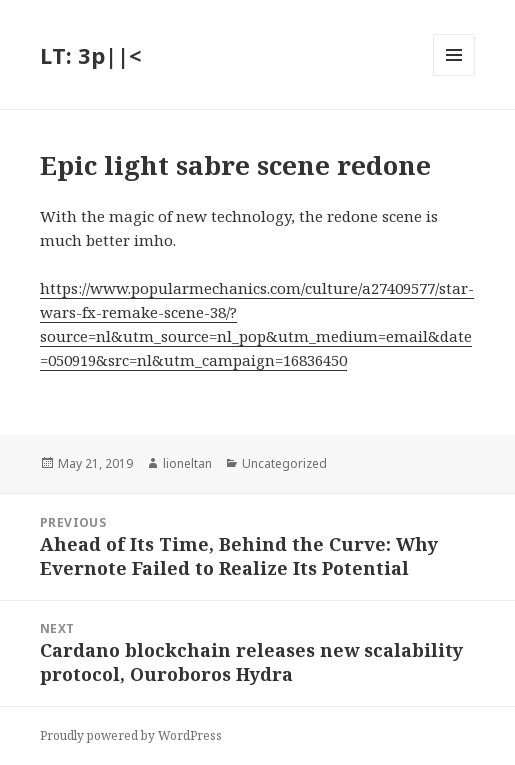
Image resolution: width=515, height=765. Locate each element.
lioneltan (187, 463)
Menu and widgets (454, 75)
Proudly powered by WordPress (131, 735)
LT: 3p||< (90, 55)
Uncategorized (284, 463)
